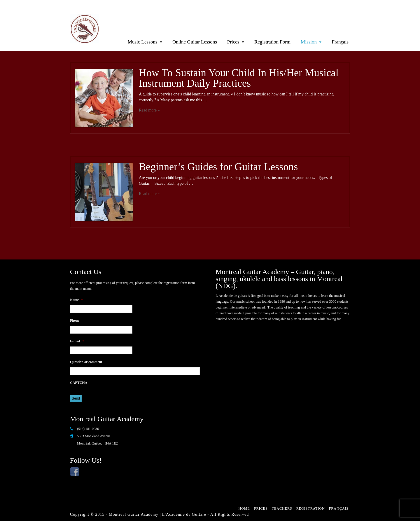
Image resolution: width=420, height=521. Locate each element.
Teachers (282, 508)
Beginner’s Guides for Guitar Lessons (218, 167)
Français (340, 42)
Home (244, 508)
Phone (75, 320)
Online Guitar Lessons (195, 42)
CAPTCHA (79, 383)
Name (76, 300)
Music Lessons (143, 42)
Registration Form (272, 42)
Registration (311, 508)
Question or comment (86, 362)
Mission (309, 42)
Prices (233, 42)
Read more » (149, 110)
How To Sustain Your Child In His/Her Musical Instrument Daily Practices (239, 78)
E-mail (77, 341)
